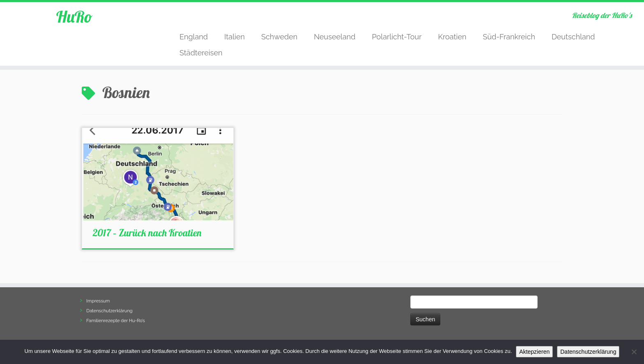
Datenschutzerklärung (109, 311)
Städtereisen (201, 53)
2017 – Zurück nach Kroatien (147, 233)
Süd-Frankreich (509, 37)
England (194, 37)
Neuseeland (335, 37)
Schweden (279, 37)
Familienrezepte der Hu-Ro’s (115, 321)
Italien (235, 37)
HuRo (74, 16)
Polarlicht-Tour (397, 37)
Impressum (98, 301)
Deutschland (573, 37)
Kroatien (452, 37)
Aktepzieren (534, 352)
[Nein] (634, 352)
